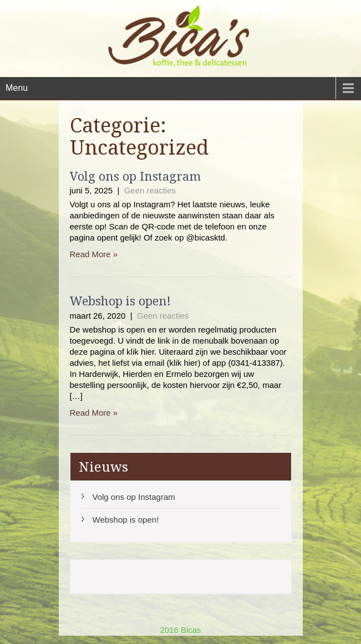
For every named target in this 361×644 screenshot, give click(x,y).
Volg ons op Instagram (135, 176)
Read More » (94, 254)
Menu (17, 88)
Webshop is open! (120, 300)
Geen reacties (150, 190)
